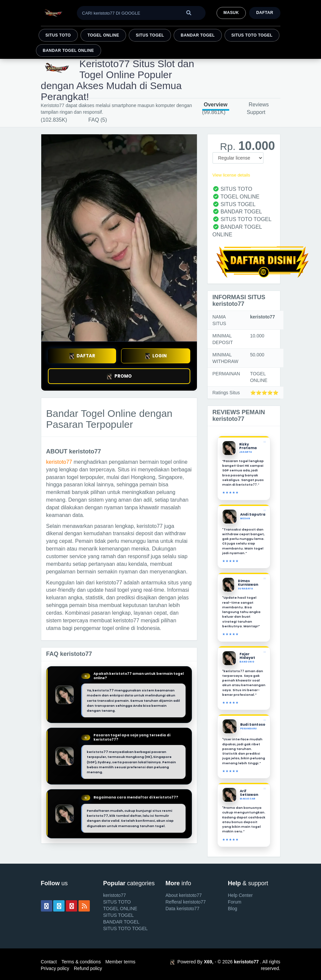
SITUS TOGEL (150, 35)
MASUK (231, 13)
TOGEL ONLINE (103, 35)
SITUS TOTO (58, 35)
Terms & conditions (81, 962)
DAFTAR (82, 356)
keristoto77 (59, 462)
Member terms (120, 962)
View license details (231, 175)
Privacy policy (55, 968)
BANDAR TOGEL (198, 35)
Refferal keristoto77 (186, 902)
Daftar (265, 13)
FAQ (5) (98, 120)
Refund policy (88, 968)
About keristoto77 (184, 895)
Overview (216, 105)
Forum (235, 902)
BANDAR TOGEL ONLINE (69, 51)
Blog (233, 909)
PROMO (119, 376)
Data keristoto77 (183, 909)
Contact (49, 962)
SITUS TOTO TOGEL (252, 35)
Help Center (240, 895)
